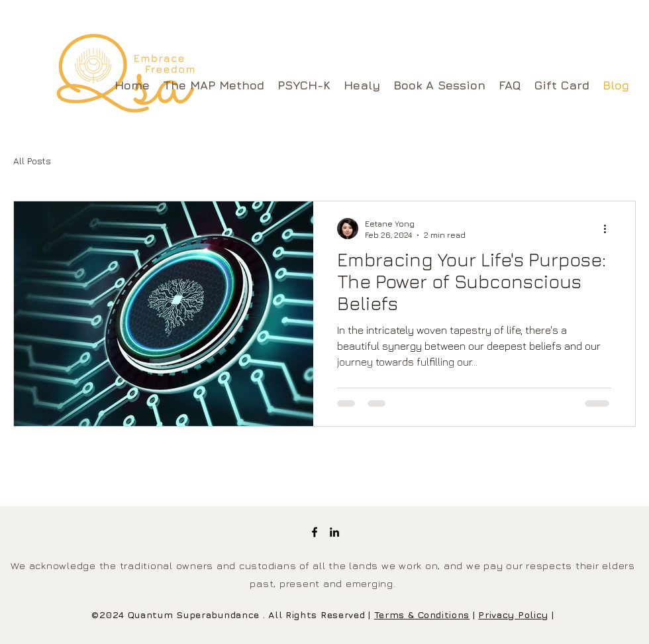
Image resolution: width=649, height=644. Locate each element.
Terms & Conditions (422, 615)
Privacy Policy (513, 615)
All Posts (32, 161)
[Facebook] (315, 532)
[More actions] (609, 229)
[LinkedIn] (334, 532)
